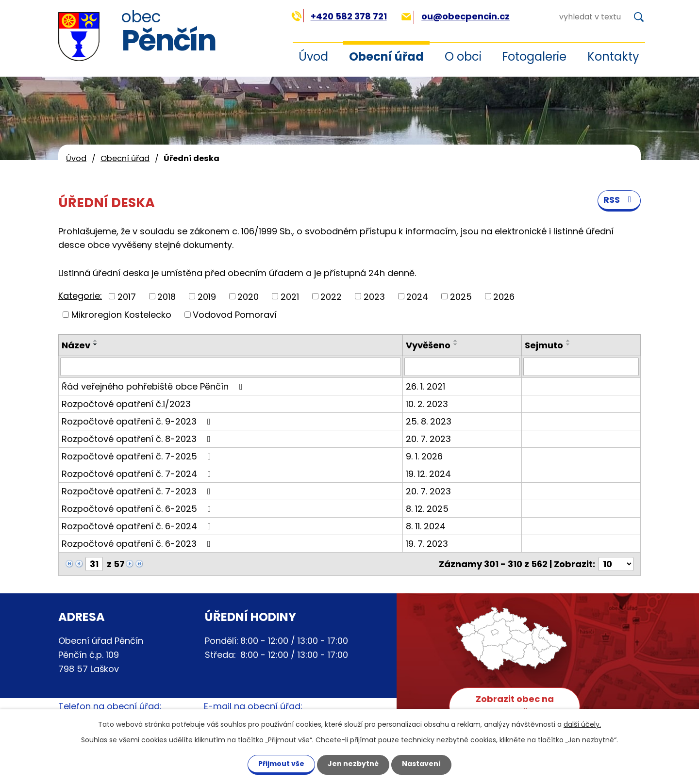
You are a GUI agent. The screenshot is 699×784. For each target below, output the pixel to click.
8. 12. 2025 (427, 509)
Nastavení (421, 764)
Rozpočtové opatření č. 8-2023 (138, 439)
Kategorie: (80, 296)
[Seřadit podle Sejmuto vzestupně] (568, 341)
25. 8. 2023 (429, 421)
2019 (207, 296)
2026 (504, 296)
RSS (619, 200)
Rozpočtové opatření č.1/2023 (126, 404)
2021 (290, 296)
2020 (248, 296)
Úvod (313, 57)
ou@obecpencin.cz (456, 16)
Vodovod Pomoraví (235, 315)
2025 (461, 296)
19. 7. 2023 (427, 544)
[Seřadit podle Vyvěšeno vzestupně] (456, 341)
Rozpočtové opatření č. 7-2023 (138, 491)
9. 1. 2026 (424, 456)
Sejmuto (544, 345)
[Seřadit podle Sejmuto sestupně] (568, 344)
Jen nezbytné (353, 764)
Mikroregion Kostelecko (121, 315)
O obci (463, 57)
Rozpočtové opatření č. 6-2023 (138, 544)
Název (76, 345)
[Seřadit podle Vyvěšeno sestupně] (456, 344)
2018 (166, 296)
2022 (331, 296)
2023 (374, 296)
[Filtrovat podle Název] (231, 367)
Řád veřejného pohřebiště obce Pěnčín (154, 386)
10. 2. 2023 (427, 404)
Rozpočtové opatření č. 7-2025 (138, 456)
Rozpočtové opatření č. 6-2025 (138, 509)
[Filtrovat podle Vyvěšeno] (462, 367)
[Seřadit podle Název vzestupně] (96, 341)
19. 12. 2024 (428, 474)
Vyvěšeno (428, 345)
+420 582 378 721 (339, 16)
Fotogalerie (534, 57)
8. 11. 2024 (426, 526)
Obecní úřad (386, 57)
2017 (127, 296)
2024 (417, 296)
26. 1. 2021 (425, 386)
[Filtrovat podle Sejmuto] (581, 367)
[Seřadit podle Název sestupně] (96, 344)
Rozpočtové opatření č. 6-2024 (138, 526)
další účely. (582, 724)
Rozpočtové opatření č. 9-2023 (138, 421)
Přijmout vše (281, 764)
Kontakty (613, 57)
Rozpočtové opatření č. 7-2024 (138, 474)
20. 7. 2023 (428, 439)
